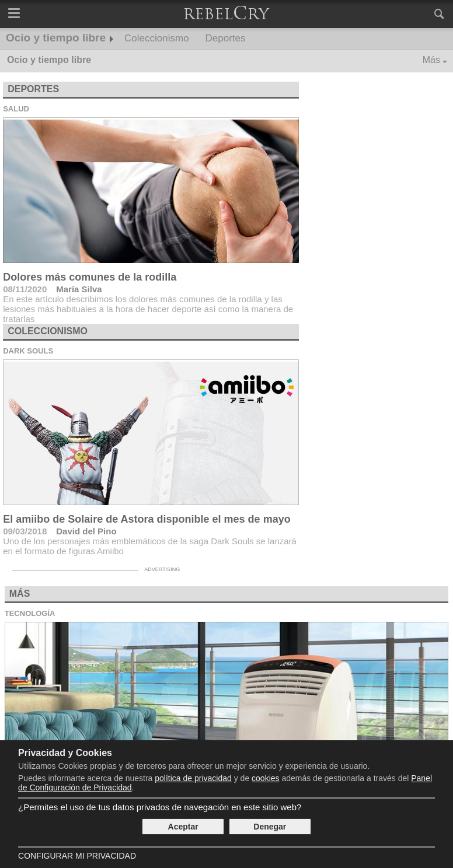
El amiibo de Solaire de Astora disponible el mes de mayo (147, 519)
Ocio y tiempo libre (56, 38)
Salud (16, 109)
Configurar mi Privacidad (77, 856)
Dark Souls (28, 351)
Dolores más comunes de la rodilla (90, 277)
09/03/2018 (25, 531)
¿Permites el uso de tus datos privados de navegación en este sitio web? (160, 807)
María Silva (79, 289)
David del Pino (86, 531)
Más (431, 60)
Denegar (270, 827)
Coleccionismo (157, 38)
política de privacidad (193, 778)
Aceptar (183, 827)
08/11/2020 (25, 289)
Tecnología (30, 613)
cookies (265, 778)
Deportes (226, 38)
